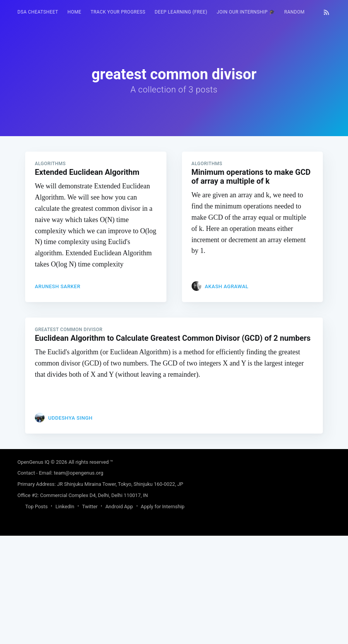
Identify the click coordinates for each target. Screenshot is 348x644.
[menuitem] (38, 12)
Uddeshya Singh (70, 526)
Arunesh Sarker (58, 395)
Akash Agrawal (227, 395)
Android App (119, 615)
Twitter (90, 615)
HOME (74, 12)
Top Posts (36, 615)
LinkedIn (65, 615)
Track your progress (118, 12)
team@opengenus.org (79, 581)
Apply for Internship (163, 615)
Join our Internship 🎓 (246, 12)
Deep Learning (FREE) (181, 12)
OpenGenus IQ (33, 570)
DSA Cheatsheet (38, 12)
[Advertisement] (174, 190)
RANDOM (294, 12)
